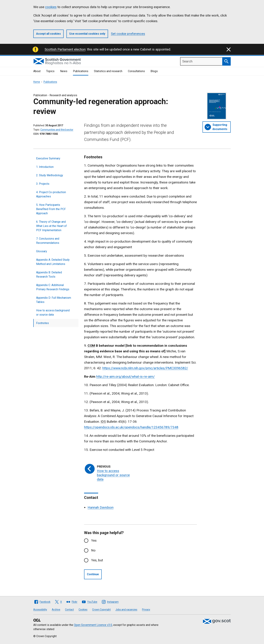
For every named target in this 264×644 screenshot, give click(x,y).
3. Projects (43, 184)
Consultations (136, 71)
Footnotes (42, 323)
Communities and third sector (57, 130)
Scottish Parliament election (65, 49)
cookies (51, 7)
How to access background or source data (53, 313)
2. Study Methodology (50, 175)
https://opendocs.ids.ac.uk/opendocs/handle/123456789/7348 (131, 427)
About (37, 71)
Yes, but (97, 560)
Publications (81, 71)
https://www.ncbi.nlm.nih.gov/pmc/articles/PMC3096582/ (145, 368)
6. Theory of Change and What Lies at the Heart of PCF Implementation (51, 226)
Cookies (83, 610)
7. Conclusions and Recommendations (48, 241)
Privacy (146, 610)
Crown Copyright (101, 610)
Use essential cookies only (87, 34)
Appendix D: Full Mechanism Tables (54, 300)
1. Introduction (45, 167)
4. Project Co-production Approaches (51, 194)
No (93, 550)
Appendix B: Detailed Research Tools (49, 275)
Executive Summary (48, 158)
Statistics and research (108, 71)
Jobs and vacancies (126, 610)
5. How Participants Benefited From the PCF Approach (51, 209)
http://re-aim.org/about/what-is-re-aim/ (125, 377)
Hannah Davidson (101, 507)
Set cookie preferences (128, 34)
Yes (94, 540)
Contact (69, 610)
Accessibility (40, 610)
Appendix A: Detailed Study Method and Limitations (53, 262)
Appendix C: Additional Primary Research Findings (53, 287)
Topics (50, 71)
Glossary (42, 251)
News (64, 71)
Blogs (154, 71)
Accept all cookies (48, 34)
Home (37, 82)
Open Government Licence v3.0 (93, 625)
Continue (93, 574)
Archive (56, 610)
